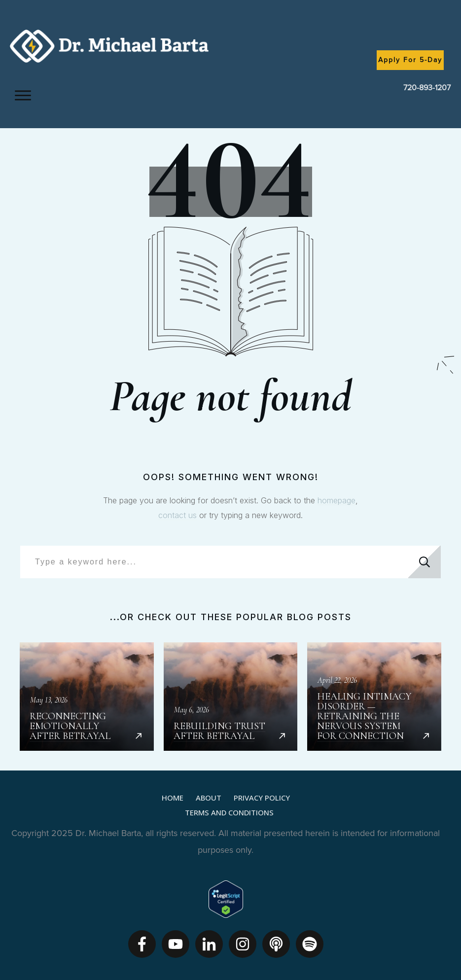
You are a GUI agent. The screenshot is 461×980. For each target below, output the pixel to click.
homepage (337, 500)
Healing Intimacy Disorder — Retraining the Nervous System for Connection (374, 697)
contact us (177, 515)
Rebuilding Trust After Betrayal (231, 697)
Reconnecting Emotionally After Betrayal (87, 697)
